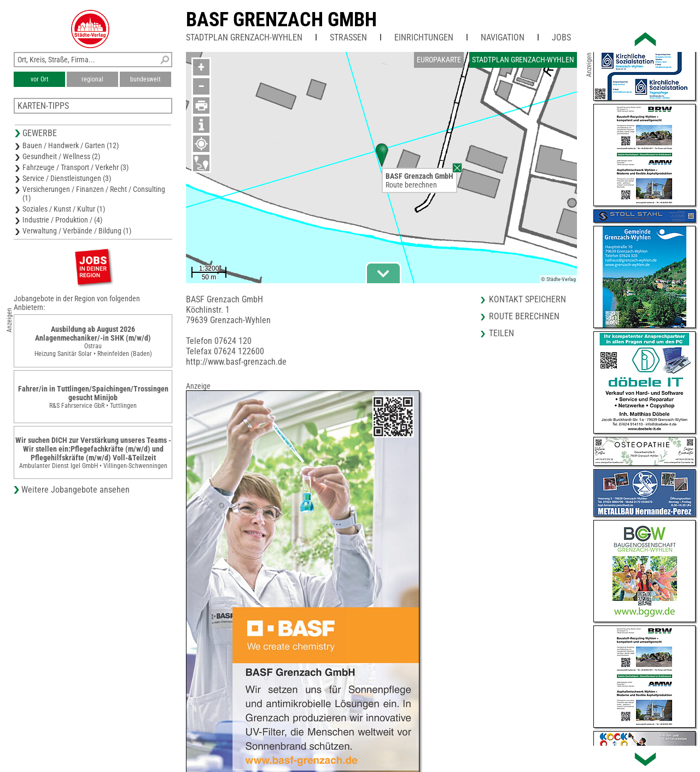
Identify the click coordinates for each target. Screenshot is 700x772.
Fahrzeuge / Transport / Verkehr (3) (75, 167)
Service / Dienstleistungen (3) (67, 178)
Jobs (561, 37)
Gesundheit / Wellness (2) (61, 156)
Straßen (348, 37)
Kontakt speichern (527, 299)
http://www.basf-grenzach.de (236, 362)
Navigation (503, 37)
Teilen (501, 333)
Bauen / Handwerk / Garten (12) (71, 145)
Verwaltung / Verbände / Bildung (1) (77, 231)
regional (92, 79)
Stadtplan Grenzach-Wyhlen (244, 37)
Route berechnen (411, 185)
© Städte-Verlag (558, 279)
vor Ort (40, 79)
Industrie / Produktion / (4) (62, 220)
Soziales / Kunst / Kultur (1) (64, 209)
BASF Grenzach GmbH (281, 20)
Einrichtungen (424, 37)
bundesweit (145, 79)
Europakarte (439, 60)
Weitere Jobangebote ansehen (75, 490)
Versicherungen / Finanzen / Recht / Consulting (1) (94, 194)
